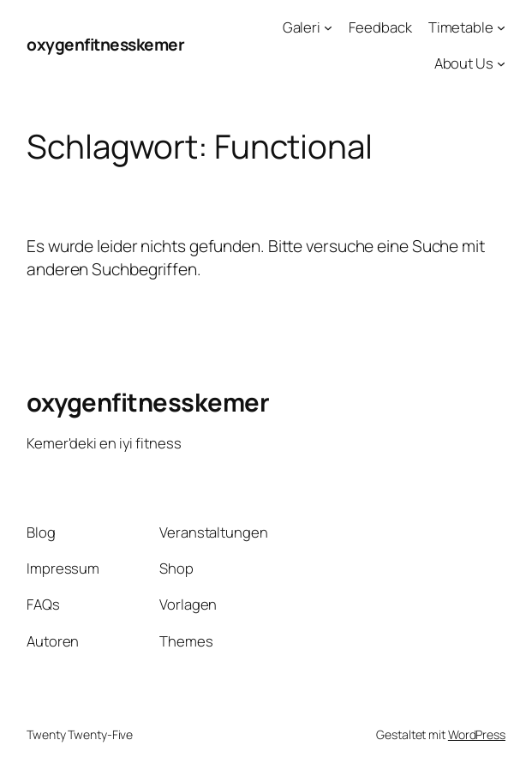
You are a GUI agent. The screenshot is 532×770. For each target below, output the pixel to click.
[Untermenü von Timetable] (501, 27)
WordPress (477, 734)
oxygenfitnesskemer (105, 45)
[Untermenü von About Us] (501, 63)
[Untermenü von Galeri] (328, 27)
